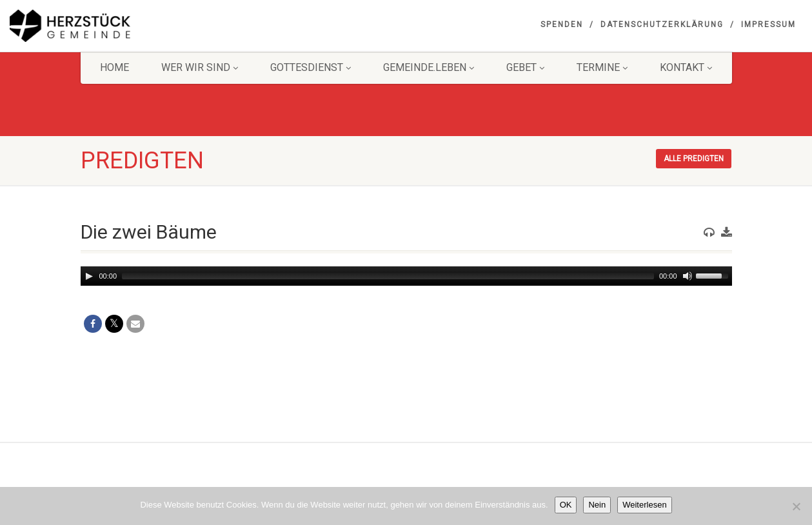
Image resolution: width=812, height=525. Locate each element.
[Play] (89, 276)
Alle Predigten (694, 159)
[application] (406, 276)
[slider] (388, 276)
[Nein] (796, 506)
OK (566, 505)
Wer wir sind (200, 67)
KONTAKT (686, 67)
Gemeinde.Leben (429, 67)
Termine (602, 67)
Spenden (562, 25)
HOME (114, 67)
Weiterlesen (644, 505)
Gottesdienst (311, 67)
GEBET (525, 67)
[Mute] (688, 276)
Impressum (768, 25)
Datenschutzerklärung (662, 25)
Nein (597, 505)
